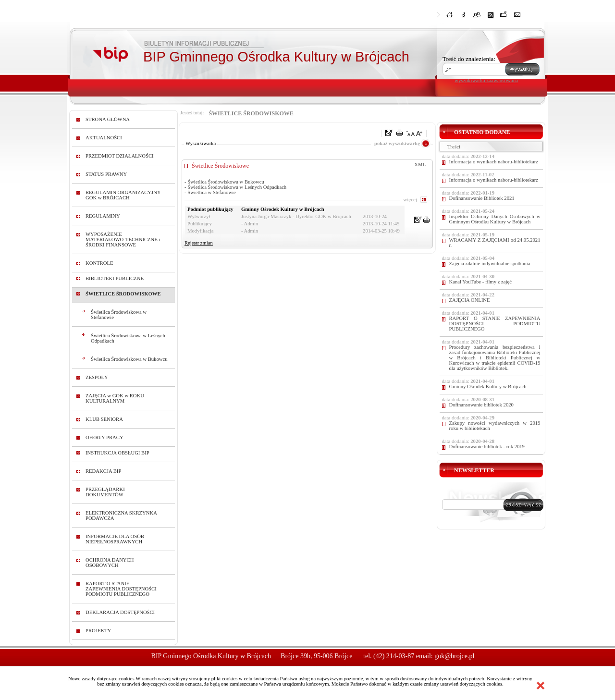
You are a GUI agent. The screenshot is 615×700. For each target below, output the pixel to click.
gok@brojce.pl (454, 656)
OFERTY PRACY (105, 437)
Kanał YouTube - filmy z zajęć (480, 282)
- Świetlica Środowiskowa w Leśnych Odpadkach (235, 187)
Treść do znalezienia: (469, 59)
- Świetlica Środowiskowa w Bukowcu (224, 182)
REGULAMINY (103, 216)
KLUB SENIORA (104, 419)
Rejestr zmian (199, 243)
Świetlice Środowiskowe (220, 166)
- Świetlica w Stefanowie (210, 192)
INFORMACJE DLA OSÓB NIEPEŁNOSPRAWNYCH (115, 539)
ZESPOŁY (97, 377)
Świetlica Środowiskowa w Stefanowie (119, 315)
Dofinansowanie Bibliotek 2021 (482, 198)
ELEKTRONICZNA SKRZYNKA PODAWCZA (121, 516)
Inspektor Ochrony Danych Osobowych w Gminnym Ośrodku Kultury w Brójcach (495, 219)
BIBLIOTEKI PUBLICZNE (115, 278)
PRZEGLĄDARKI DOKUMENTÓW (105, 492)
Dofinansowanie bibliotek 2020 (481, 405)
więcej (410, 199)
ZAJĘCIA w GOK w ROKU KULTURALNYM (115, 398)
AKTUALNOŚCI (104, 138)
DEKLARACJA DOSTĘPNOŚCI (120, 612)
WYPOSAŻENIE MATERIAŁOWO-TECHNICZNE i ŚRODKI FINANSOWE (123, 239)
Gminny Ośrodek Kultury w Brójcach (488, 387)
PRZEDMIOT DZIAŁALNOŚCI (120, 156)
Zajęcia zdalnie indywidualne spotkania (490, 264)
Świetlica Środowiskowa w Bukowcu (129, 359)
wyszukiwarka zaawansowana (486, 80)
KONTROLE (99, 263)
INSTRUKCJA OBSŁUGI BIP (117, 453)
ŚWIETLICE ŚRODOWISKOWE (123, 294)
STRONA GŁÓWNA (108, 119)
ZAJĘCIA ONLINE (470, 300)
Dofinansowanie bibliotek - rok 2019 (487, 447)
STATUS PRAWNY (106, 174)
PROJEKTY (98, 631)
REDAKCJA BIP (103, 471)
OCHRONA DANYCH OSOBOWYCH (110, 563)
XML (420, 165)
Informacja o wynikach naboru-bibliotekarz (494, 162)
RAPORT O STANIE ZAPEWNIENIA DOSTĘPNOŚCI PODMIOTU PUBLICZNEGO (121, 589)
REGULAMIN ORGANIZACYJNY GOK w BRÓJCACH (123, 195)
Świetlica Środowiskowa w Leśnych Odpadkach (128, 338)
